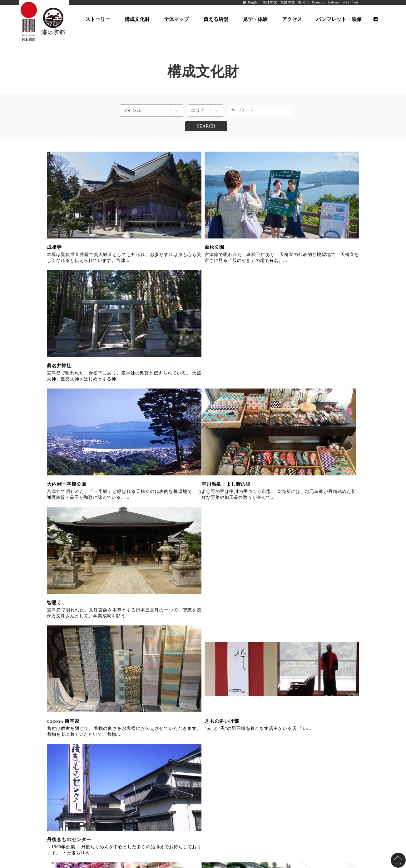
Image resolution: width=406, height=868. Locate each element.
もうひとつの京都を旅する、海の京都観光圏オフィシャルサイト (238, 614)
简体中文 (270, 2)
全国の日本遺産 (64, 820)
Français (319, 2)
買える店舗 (123, 779)
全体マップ (123, 770)
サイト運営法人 (96, 820)
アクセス (121, 798)
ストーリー (61, 779)
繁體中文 (288, 2)
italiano (334, 2)
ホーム (56, 770)
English (254, 2)
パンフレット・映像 (195, 770)
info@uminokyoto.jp (178, 839)
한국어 (303, 2)
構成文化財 (61, 788)
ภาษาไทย (351, 2)
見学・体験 (123, 788)
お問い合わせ (125, 820)
